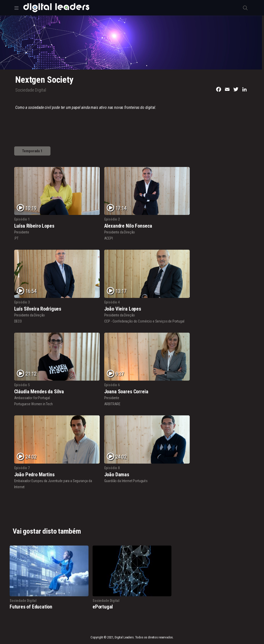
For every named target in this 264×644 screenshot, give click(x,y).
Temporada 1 (32, 151)
